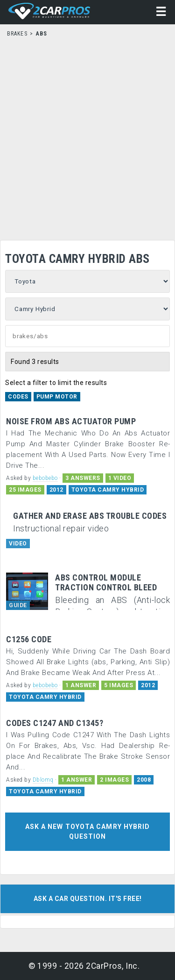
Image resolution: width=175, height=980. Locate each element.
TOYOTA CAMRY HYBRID (108, 490)
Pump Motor (57, 397)
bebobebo (45, 478)
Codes (18, 397)
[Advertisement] (87, 136)
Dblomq (43, 780)
